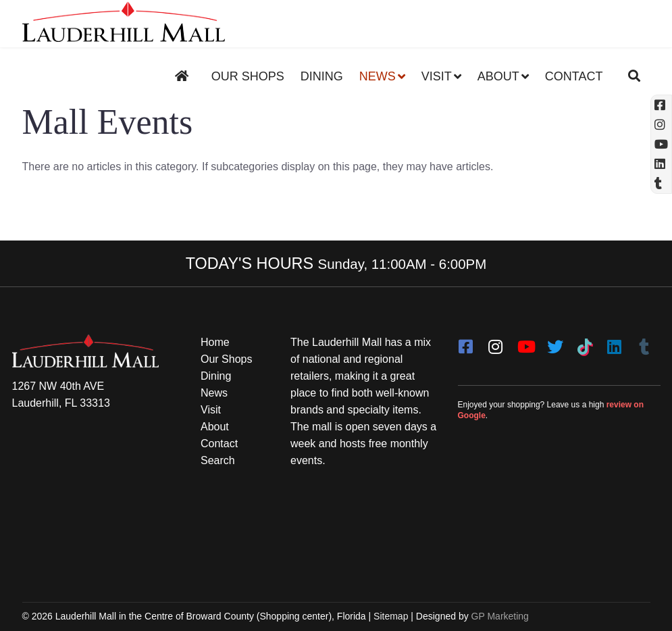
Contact (574, 76)
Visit (437, 76)
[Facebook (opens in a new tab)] (661, 105)
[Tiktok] (585, 343)
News (378, 76)
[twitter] (555, 343)
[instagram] (496, 343)
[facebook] (466, 343)
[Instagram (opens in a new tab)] (661, 125)
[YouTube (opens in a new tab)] (661, 144)
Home (215, 342)
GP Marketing (500, 616)
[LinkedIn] (615, 343)
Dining (322, 76)
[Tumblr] (644, 343)
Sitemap (391, 616)
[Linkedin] (661, 164)
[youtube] (525, 343)
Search (218, 460)
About (498, 76)
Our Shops (248, 76)
